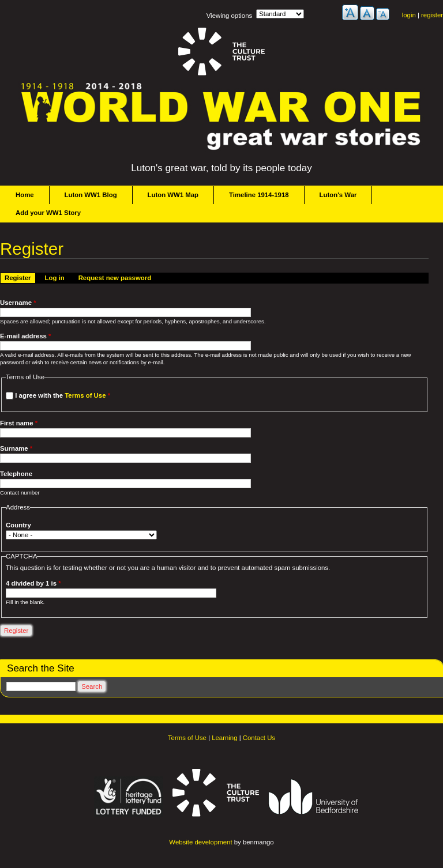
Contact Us (259, 738)
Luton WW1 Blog (91, 195)
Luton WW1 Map (173, 195)
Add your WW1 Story (48, 213)
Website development (200, 842)
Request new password (115, 278)
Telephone (16, 474)
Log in (55, 278)
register (432, 15)
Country (18, 525)
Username (18, 303)
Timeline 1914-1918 (259, 195)
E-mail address (26, 336)
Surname (16, 448)
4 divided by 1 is (33, 583)
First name (19, 423)
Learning (224, 738)
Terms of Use (85, 395)
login (409, 15)
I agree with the (63, 395)
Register (20, 277)
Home (25, 195)
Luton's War (338, 195)
